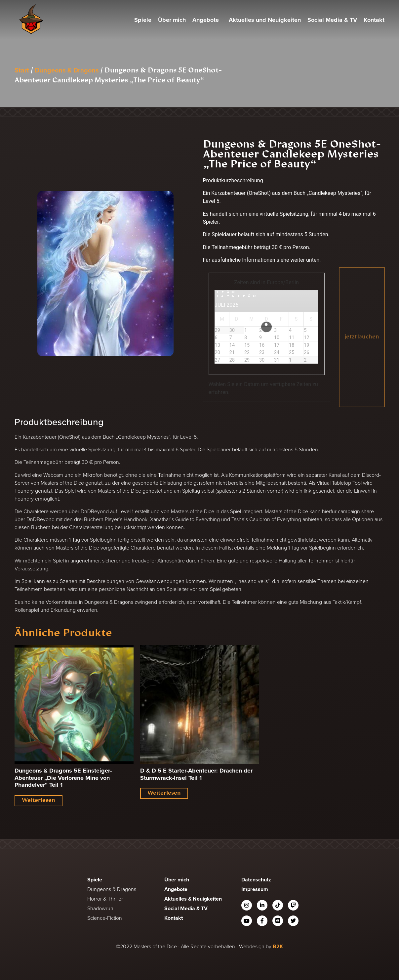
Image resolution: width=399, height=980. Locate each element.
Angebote (207, 20)
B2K (278, 946)
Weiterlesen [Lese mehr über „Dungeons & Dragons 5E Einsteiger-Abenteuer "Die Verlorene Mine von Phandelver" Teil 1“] (39, 801)
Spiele (143, 20)
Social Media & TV (332, 20)
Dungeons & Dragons (67, 70)
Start (22, 70)
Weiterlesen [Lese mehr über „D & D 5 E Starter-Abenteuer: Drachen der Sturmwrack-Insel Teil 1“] (164, 793)
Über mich (172, 20)
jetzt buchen (362, 337)
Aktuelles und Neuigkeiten (265, 20)
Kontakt (374, 20)
